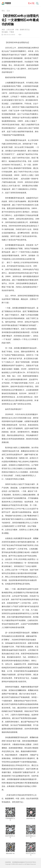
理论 (3, 11)
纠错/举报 (8, 862)
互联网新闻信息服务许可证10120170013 (24, 862)
